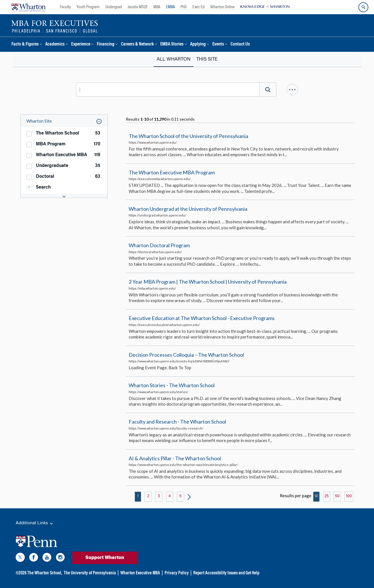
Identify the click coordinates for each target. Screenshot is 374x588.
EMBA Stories (172, 45)
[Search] (268, 90)
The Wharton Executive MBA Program (172, 172)
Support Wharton (105, 558)
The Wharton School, (45, 573)
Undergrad (114, 7)
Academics (55, 45)
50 (337, 496)
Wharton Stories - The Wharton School (172, 385)
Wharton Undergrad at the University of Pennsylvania (188, 209)
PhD (184, 7)
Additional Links (35, 523)
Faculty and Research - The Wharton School (177, 422)
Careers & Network (137, 45)
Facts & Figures (25, 45)
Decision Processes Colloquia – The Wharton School (186, 355)
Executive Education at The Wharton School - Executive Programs (202, 318)
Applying (198, 45)
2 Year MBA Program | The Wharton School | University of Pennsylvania (208, 282)
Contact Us (240, 45)
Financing (106, 45)
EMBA (170, 7)
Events (218, 45)
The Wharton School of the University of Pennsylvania (188, 136)
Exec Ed (199, 7)
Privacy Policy (177, 573)
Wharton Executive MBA (140, 573)
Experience (81, 45)
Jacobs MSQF (138, 7)
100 (349, 496)
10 (316, 496)
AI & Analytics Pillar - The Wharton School (175, 458)
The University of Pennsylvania (90, 573)
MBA (157, 7)
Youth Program (88, 7)
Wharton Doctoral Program (159, 245)
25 (327, 496)
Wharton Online (223, 7)
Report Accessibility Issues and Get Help (226, 573)
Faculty (65, 7)
